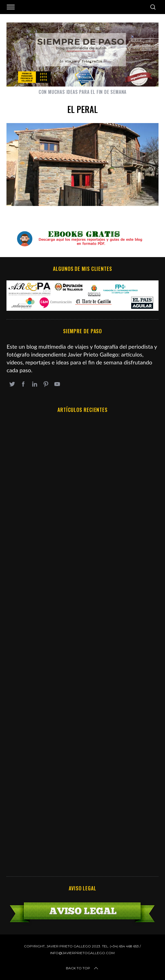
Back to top (83, 968)
